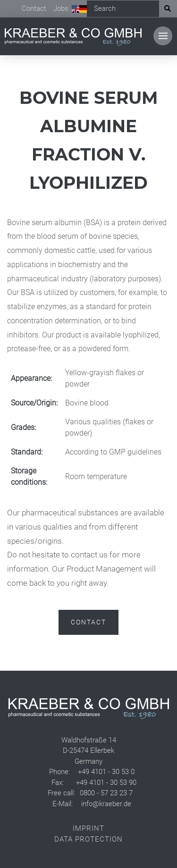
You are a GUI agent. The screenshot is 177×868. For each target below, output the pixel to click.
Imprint (88, 828)
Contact (34, 8)
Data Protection (88, 839)
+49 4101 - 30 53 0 (106, 772)
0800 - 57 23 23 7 (106, 793)
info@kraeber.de (106, 804)
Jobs (61, 8)
